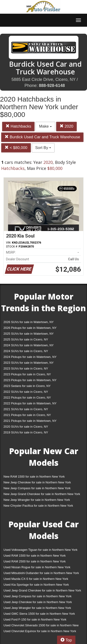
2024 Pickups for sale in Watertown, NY (30, 357)
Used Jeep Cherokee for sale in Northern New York (38, 602)
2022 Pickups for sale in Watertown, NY (30, 403)
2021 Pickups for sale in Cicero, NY (27, 415)
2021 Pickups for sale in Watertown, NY (30, 421)
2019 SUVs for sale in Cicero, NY (26, 432)
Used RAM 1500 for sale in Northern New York (35, 556)
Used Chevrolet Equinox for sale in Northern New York (40, 631)
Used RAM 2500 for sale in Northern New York (35, 561)
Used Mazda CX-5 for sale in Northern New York (36, 579)
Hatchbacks (18, 126)
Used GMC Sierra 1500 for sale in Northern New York (39, 614)
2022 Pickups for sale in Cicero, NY (27, 398)
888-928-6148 (52, 86)
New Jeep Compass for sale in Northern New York (37, 488)
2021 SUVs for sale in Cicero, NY (26, 409)
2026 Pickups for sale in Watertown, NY (30, 328)
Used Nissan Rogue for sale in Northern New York (37, 567)
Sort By (43, 148)
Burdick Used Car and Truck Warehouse (42, 137)
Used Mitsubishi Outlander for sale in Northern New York (41, 573)
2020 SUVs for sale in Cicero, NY (26, 427)
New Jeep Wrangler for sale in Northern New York (37, 500)
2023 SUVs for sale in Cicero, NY (26, 368)
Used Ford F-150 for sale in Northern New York (35, 619)
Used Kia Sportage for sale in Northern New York (36, 585)
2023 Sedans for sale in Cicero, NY (27, 386)
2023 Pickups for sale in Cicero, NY (27, 374)
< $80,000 (16, 148)
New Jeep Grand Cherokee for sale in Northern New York (42, 494)
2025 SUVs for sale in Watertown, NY (29, 334)
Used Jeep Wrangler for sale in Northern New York (37, 608)
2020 (67, 126)
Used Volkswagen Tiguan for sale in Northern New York (40, 550)
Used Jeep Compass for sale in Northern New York (37, 596)
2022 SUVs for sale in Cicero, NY (26, 392)
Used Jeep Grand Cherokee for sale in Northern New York (42, 590)
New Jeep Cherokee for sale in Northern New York (37, 482)
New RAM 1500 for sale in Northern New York (34, 477)
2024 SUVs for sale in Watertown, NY (29, 345)
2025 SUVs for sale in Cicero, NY (26, 339)
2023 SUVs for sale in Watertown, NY (29, 363)
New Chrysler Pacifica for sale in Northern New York (38, 506)
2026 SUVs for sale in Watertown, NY (29, 322)
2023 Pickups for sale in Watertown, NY (30, 380)
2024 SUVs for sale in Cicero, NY (26, 351)
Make (45, 126)
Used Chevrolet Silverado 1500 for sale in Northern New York (41, 626)
